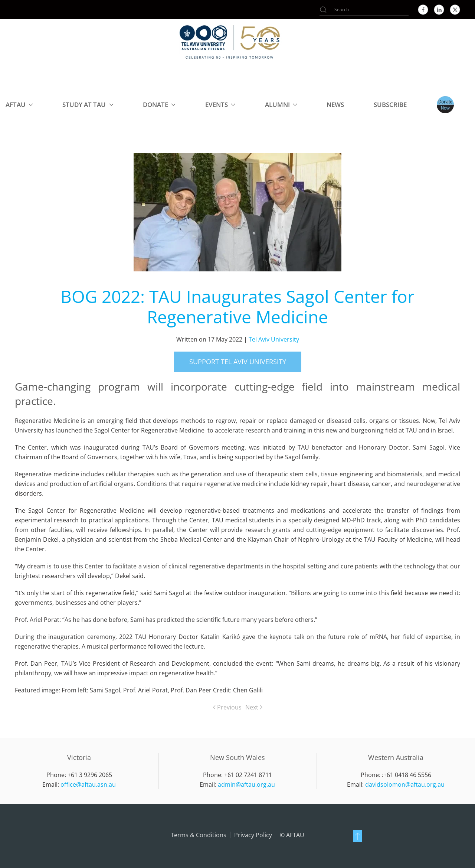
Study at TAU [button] (88, 105)
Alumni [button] (281, 105)
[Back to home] (230, 42)
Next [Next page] (254, 707)
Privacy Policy (253, 835)
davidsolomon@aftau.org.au (405, 784)
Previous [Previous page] (227, 707)
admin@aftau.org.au (246, 784)
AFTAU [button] (19, 105)
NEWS (335, 105)
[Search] (364, 10)
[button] (358, 836)
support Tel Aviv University (238, 362)
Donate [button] (159, 105)
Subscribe (390, 105)
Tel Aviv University (274, 339)
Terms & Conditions (199, 835)
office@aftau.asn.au (88, 784)
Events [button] (220, 105)
